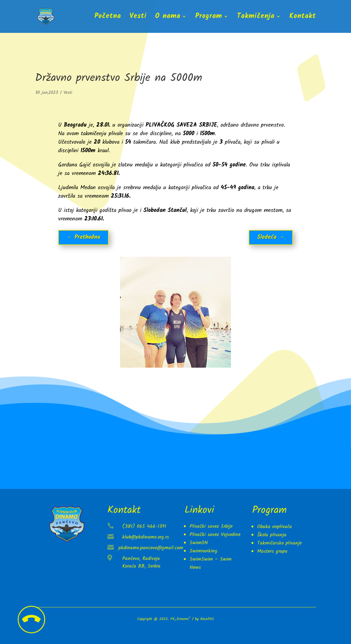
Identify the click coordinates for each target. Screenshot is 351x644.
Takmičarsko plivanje (279, 543)
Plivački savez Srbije (211, 526)
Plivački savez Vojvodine (215, 535)
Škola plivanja (272, 535)
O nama (168, 18)
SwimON (199, 543)
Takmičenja (256, 18)
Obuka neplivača (275, 527)
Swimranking (203, 551)
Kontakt (303, 18)
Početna (108, 18)
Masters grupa (272, 551)
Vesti (138, 18)
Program (209, 18)
